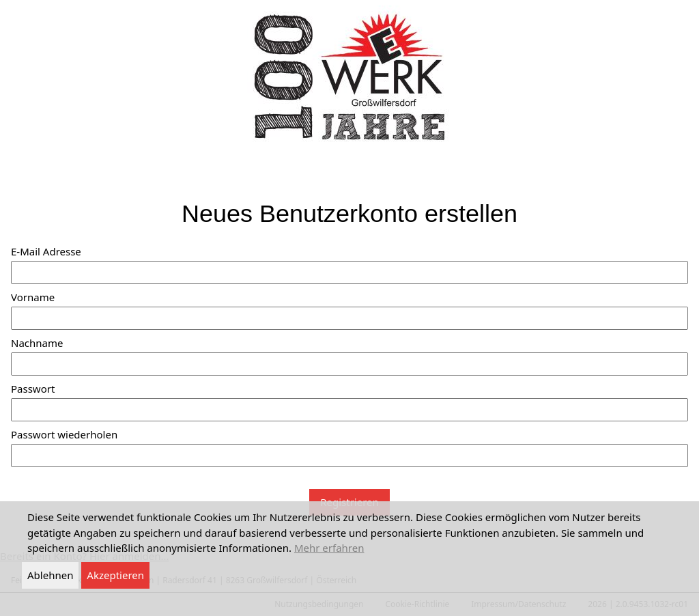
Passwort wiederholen (64, 434)
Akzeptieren (115, 575)
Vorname (33, 297)
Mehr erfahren (329, 548)
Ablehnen (50, 575)
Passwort (33, 389)
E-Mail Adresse (46, 251)
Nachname (37, 343)
